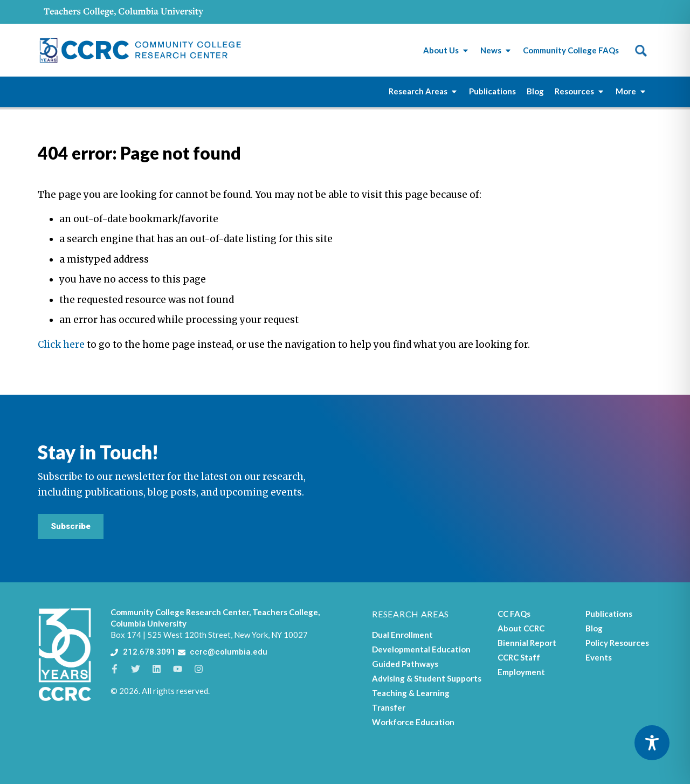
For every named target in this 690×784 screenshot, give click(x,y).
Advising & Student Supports (427, 678)
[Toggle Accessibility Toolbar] (652, 743)
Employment (521, 672)
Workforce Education (413, 722)
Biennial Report (527, 643)
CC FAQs (514, 614)
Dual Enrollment (402, 635)
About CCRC (521, 628)
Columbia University (149, 623)
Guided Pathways (405, 664)
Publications (609, 614)
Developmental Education (421, 649)
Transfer (389, 707)
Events (599, 657)
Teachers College (285, 612)
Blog (594, 628)
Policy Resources (617, 643)
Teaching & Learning (411, 693)
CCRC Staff (519, 657)
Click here (61, 345)
